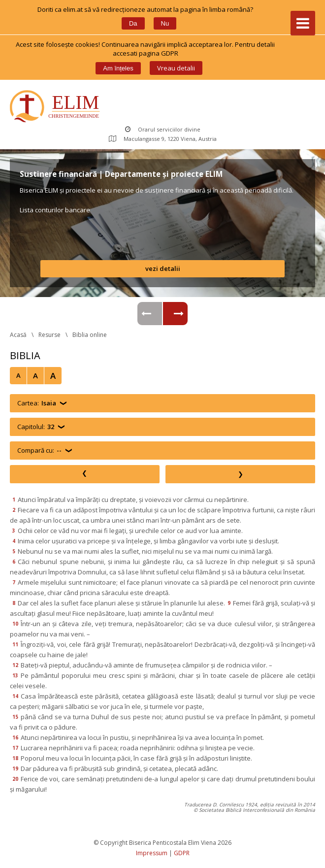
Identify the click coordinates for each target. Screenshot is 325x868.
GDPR (182, 853)
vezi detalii (163, 268)
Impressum (152, 853)
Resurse (49, 335)
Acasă (18, 335)
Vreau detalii (176, 68)
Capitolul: (36, 427)
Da (133, 23)
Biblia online (90, 335)
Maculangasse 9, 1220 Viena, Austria (163, 139)
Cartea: (37, 403)
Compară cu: (39, 451)
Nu (165, 23)
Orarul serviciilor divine (163, 129)
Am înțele (118, 68)
